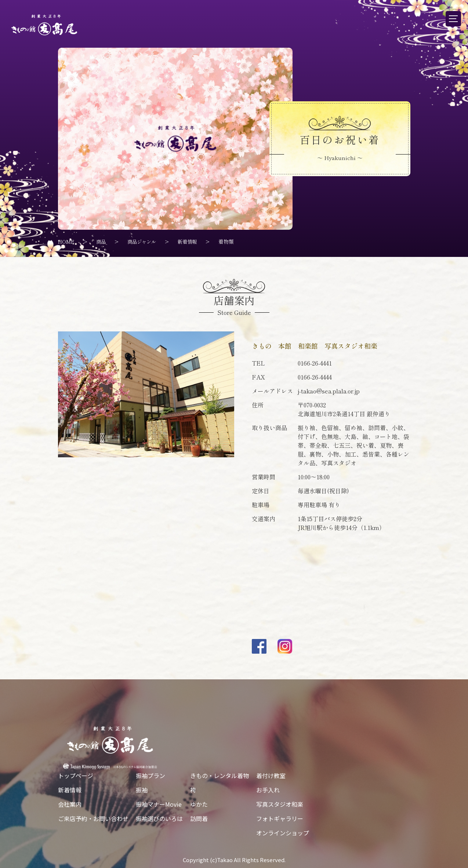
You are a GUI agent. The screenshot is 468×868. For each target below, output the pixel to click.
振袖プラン (150, 776)
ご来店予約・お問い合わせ (93, 818)
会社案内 (70, 804)
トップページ (76, 776)
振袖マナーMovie (159, 804)
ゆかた (199, 804)
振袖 (142, 790)
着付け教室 (271, 776)
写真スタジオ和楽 (280, 804)
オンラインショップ (283, 833)
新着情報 (70, 790)
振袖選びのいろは (159, 818)
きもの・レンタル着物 (220, 776)
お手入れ (268, 790)
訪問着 (199, 818)
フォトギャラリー (280, 818)
